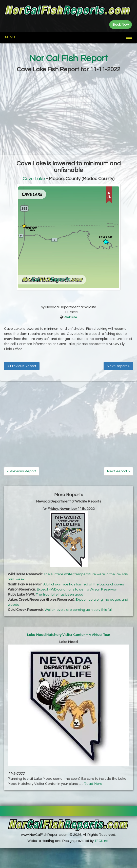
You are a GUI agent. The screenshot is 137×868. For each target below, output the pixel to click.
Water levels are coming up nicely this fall (79, 610)
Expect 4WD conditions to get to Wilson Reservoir (77, 589)
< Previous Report (22, 366)
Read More (93, 784)
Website (70, 317)
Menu (10, 37)
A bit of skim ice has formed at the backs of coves (84, 584)
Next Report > (118, 366)
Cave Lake (34, 179)
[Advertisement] (68, 114)
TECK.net (102, 841)
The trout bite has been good (60, 595)
